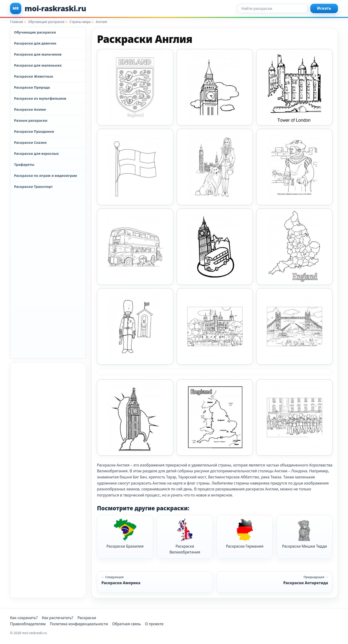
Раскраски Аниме (30, 109)
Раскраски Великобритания (185, 537)
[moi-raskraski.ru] (48, 8)
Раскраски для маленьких (38, 65)
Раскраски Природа (32, 87)
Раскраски (87, 618)
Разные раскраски (31, 120)
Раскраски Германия (245, 534)
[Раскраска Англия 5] (215, 326)
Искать (324, 8)
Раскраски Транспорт (33, 186)
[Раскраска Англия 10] (215, 87)
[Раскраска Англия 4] (135, 326)
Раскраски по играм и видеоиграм (46, 175)
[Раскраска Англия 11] (294, 87)
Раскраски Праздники (34, 131)
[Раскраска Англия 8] (215, 417)
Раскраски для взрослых (36, 153)
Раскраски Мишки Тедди (304, 534)
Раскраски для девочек (35, 43)
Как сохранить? (24, 618)
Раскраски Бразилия (125, 534)
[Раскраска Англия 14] (294, 167)
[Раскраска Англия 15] (135, 247)
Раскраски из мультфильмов (40, 98)
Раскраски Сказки (30, 142)
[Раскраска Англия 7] (135, 417)
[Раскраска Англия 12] (135, 167)
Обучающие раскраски (35, 32)
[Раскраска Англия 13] (215, 167)
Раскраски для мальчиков (38, 54)
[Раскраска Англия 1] (135, 87)
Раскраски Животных (34, 76)
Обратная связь (126, 624)
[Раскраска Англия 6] (294, 326)
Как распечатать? (58, 618)
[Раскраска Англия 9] (294, 417)
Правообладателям (28, 624)
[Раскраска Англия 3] (294, 247)
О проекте (154, 624)
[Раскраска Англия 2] (215, 247)
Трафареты (24, 164)
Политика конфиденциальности (79, 624)
